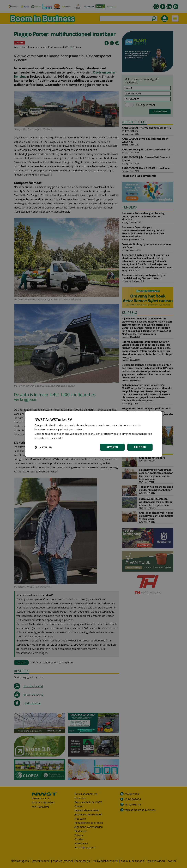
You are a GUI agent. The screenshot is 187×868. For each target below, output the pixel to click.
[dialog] (94, 434)
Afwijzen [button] (112, 447)
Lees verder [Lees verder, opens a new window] (57, 438)
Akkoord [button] (140, 447)
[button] (43, 447)
